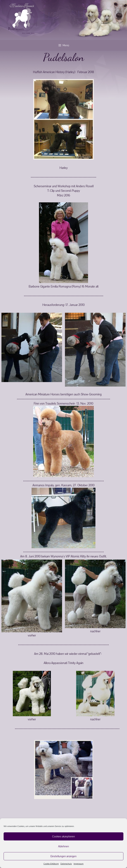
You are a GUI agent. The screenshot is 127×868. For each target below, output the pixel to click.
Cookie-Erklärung (51, 864)
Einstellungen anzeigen (63, 856)
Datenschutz (66, 864)
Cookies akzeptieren (63, 836)
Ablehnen (63, 846)
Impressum (79, 864)
